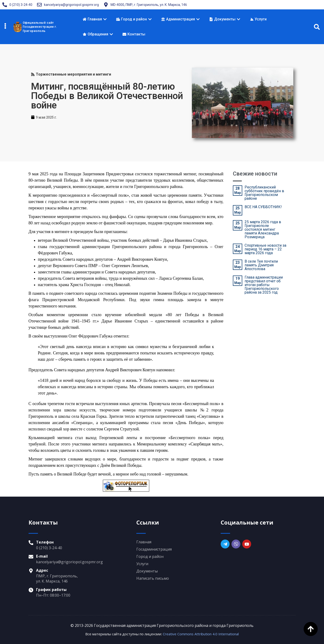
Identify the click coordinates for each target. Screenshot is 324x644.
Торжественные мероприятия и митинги (73, 74)
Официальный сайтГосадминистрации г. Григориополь (40, 27)
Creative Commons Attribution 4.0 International (201, 634)
